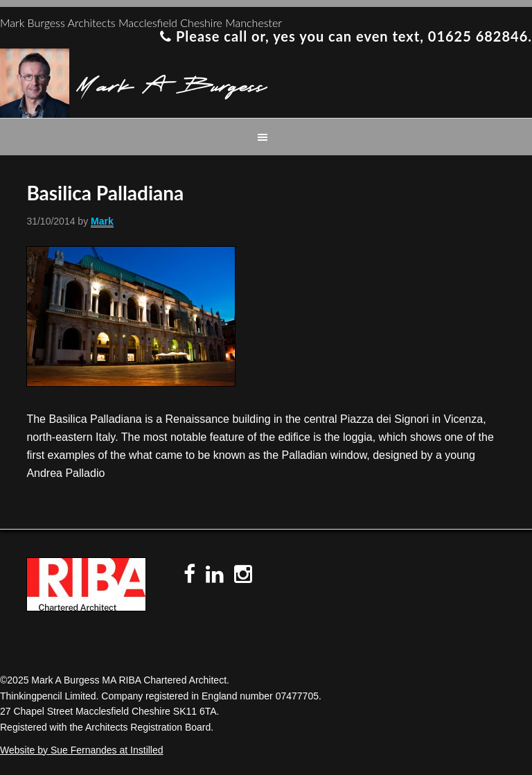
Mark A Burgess (171, 83)
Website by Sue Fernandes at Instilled (82, 750)
